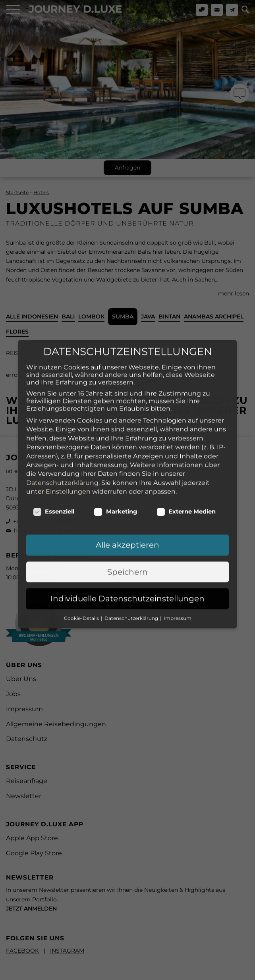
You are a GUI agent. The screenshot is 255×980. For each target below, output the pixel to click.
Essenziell (54, 470)
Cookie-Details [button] (82, 576)
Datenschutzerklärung (62, 441)
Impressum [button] (178, 576)
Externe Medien (186, 470)
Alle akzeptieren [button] (127, 503)
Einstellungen (68, 449)
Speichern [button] (127, 530)
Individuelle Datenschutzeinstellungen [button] (127, 556)
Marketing (115, 470)
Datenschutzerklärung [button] (132, 576)
